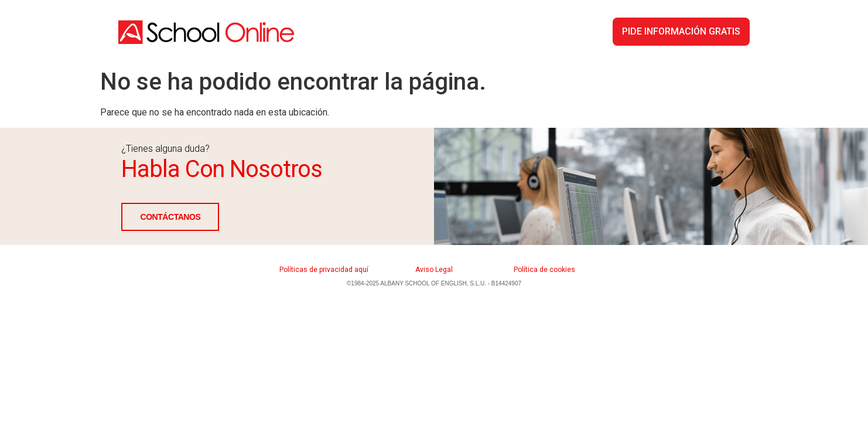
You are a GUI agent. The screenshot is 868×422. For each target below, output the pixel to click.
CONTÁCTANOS (170, 217)
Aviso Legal (434, 270)
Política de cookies (544, 270)
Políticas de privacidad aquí (324, 270)
